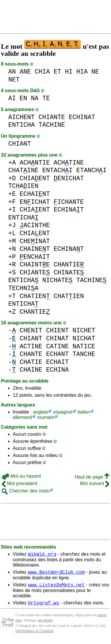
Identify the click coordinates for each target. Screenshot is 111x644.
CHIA (42, 72)
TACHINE (52, 125)
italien (84, 412)
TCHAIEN (23, 186)
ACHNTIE (35, 163)
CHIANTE (52, 117)
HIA (82, 72)
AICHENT (21, 117)
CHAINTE (35, 265)
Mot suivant (95, 483)
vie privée (45, 624)
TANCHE (84, 354)
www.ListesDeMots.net (56, 587)
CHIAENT (35, 178)
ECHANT (58, 354)
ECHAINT (35, 194)
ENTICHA (21, 125)
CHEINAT (35, 241)
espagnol (63, 412)
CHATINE (23, 170)
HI (69, 72)
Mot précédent (20, 483)
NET (14, 80)
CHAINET (35, 249)
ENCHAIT (35, 257)
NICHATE (57, 280)
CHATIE (31, 362)
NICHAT (84, 338)
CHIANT (20, 144)
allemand (22, 417)
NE (95, 72)
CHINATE (69, 273)
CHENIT (31, 330)
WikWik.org (42, 555)
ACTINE (31, 346)
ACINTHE (35, 225)
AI (12, 98)
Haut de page (92, 477)
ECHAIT (58, 362)
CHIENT (58, 330)
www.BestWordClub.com (56, 574)
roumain (46, 417)
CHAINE (31, 370)
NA (35, 98)
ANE (25, 72)
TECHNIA (23, 288)
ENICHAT (69, 178)
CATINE (58, 346)
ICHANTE (69, 202)
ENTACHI (57, 170)
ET (57, 72)
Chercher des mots (25, 491)
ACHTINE (69, 163)
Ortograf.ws (44, 606)
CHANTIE (69, 265)
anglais (40, 412)
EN (23, 98)
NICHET (84, 330)
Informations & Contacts (34, 635)
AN (12, 72)
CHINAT (58, 338)
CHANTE (31, 354)
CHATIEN (35, 296)
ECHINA (58, 370)
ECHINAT (82, 117)
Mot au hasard (21, 476)
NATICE (84, 346)
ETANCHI (91, 170)
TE (46, 98)
